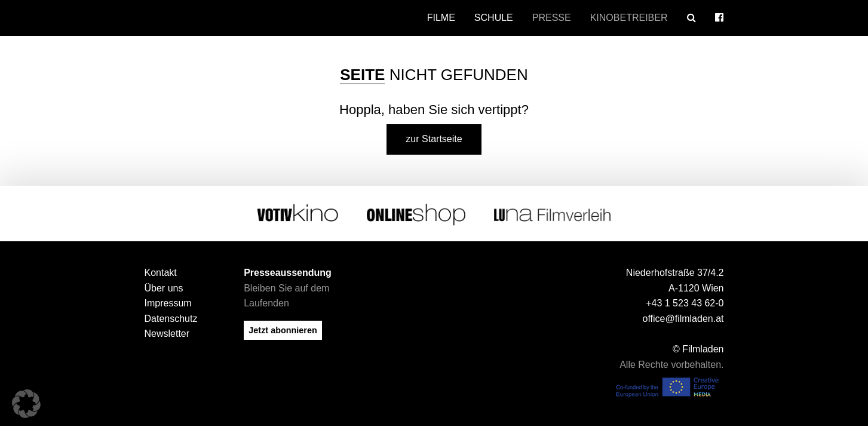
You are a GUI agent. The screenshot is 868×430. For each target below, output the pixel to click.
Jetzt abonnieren (283, 330)
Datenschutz (171, 319)
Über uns (164, 288)
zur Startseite (434, 139)
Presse (552, 18)
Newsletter (167, 334)
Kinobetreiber (629, 18)
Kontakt (161, 273)
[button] (26, 404)
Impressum (168, 303)
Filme (441, 18)
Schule (494, 18)
